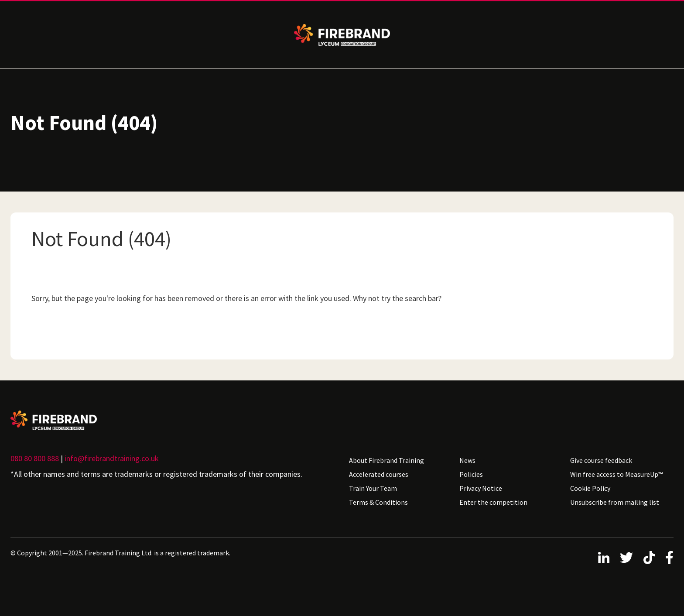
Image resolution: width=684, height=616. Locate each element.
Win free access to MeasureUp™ (616, 474)
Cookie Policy (590, 488)
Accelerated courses (379, 474)
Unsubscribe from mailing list (615, 502)
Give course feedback (601, 460)
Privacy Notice (481, 488)
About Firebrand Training (386, 460)
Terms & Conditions (378, 502)
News (467, 460)
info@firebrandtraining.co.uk (112, 458)
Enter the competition (493, 502)
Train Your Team (373, 488)
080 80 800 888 (35, 458)
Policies (471, 474)
